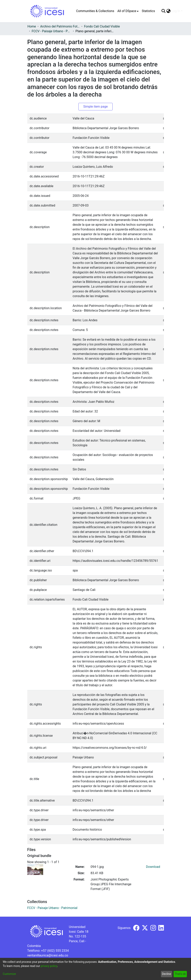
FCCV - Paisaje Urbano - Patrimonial (51, 31)
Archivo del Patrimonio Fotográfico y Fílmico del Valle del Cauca (60, 26)
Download (153, 867)
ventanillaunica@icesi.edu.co (48, 955)
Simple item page (96, 107)
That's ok (180, 974)
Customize (9, 974)
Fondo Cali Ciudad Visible (102, 26)
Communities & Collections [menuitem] (95, 11)
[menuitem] (128, 11)
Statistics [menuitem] (148, 11)
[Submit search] (164, 11)
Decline (166, 974)
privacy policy (49, 966)
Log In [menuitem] (176, 11)
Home (32, 26)
